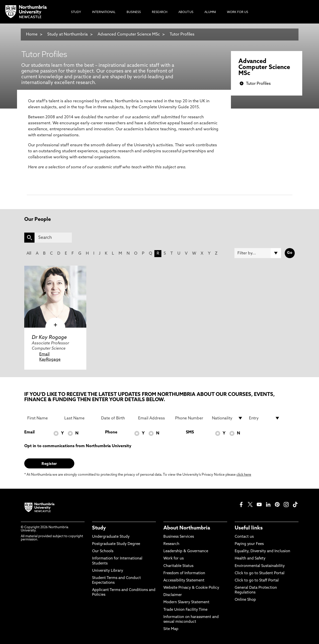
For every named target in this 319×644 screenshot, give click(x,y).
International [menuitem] (104, 12)
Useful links (249, 528)
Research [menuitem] (160, 12)
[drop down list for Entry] (264, 418)
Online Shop (245, 600)
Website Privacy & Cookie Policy (191, 588)
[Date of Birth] (117, 418)
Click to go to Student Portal (260, 573)
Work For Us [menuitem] (238, 12)
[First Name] (43, 418)
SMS (190, 432)
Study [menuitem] (76, 12)
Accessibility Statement (184, 581)
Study (99, 528)
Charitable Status (178, 566)
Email (44, 354)
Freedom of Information (184, 573)
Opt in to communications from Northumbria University (78, 446)
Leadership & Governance (186, 551)
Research (171, 544)
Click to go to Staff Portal (257, 581)
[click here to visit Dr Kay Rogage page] (55, 297)
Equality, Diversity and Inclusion (262, 551)
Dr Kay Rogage (49, 338)
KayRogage (50, 360)
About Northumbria (187, 528)
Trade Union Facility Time (185, 610)
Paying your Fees (249, 544)
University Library (108, 571)
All (29, 254)
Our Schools (103, 551)
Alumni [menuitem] (210, 12)
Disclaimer (173, 595)
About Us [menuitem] (186, 12)
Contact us (244, 537)
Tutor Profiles (182, 35)
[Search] (53, 238)
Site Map (171, 629)
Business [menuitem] (134, 12)
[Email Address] (154, 418)
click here (244, 475)
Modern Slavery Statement (186, 602)
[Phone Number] (191, 418)
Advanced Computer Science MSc (129, 35)
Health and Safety (250, 559)
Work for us (174, 559)
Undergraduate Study (111, 537)
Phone (111, 432)
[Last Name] (80, 418)
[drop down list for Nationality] (227, 418)
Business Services (179, 537)
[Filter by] (258, 253)
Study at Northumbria (68, 35)
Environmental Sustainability (260, 566)
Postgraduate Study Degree (116, 544)
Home (32, 35)
